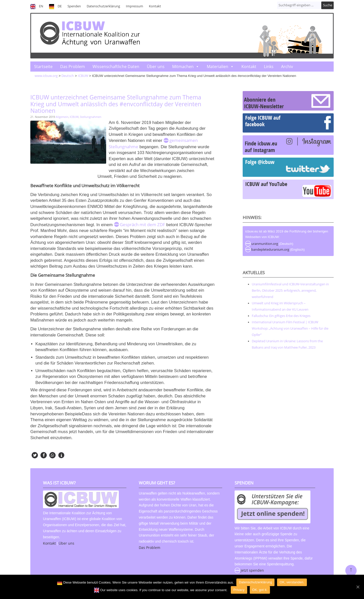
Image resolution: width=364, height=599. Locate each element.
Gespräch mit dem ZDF (142, 224)
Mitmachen (183, 67)
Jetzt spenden (252, 570)
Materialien (218, 67)
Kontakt (155, 6)
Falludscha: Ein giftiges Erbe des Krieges (281, 316)
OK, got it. (260, 590)
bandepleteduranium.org (270, 249)
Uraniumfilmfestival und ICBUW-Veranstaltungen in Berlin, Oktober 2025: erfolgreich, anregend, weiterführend (290, 290)
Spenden (74, 6)
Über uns (156, 67)
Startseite (43, 67)
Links (269, 67)
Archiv (287, 67)
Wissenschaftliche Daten (116, 67)
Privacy (239, 590)
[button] (35, 455)
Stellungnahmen (91, 117)
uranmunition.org (265, 244)
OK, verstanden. (292, 582)
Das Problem (73, 67)
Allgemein (62, 117)
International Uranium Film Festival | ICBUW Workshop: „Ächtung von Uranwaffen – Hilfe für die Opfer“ (290, 328)
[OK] (358, 587)
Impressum (134, 6)
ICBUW (74, 117)
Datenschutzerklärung (103, 6)
